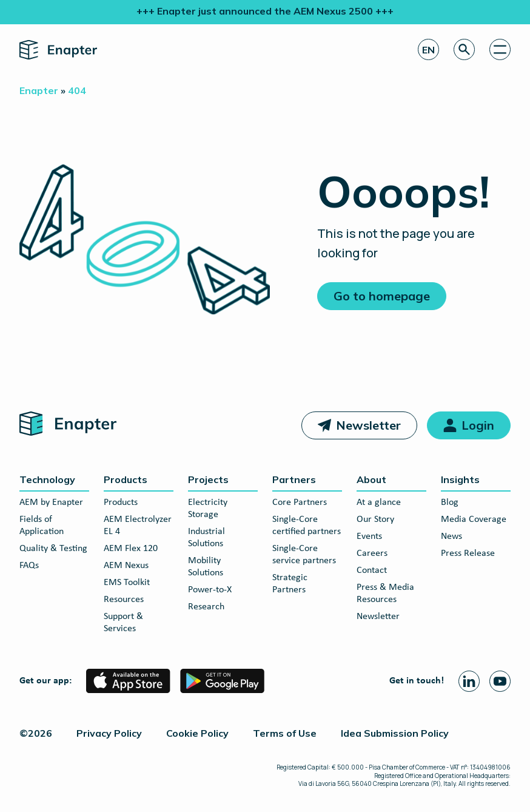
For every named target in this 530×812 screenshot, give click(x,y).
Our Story (375, 519)
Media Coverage (474, 519)
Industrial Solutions (206, 538)
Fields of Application (42, 526)
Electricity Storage (208, 509)
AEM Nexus (126, 566)
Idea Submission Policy (395, 733)
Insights (460, 479)
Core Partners (300, 502)
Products (126, 479)
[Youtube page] (500, 681)
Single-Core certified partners (307, 526)
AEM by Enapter (51, 502)
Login (478, 425)
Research (206, 607)
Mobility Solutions (206, 567)
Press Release (468, 553)
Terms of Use (285, 733)
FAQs (29, 566)
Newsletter (368, 425)
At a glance (379, 502)
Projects (208, 479)
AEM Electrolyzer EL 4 (138, 526)
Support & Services (123, 623)
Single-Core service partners (304, 555)
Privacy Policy (109, 733)
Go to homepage (382, 296)
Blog (450, 502)
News (451, 536)
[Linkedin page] (469, 681)
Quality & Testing (53, 549)
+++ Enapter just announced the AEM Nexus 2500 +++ (265, 11)
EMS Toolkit (127, 583)
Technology (47, 479)
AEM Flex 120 (131, 549)
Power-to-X (210, 590)
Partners (294, 479)
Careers (372, 553)
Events (369, 536)
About (371, 479)
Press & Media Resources (385, 594)
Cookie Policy (197, 733)
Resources (124, 600)
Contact (372, 570)
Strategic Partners (290, 584)
